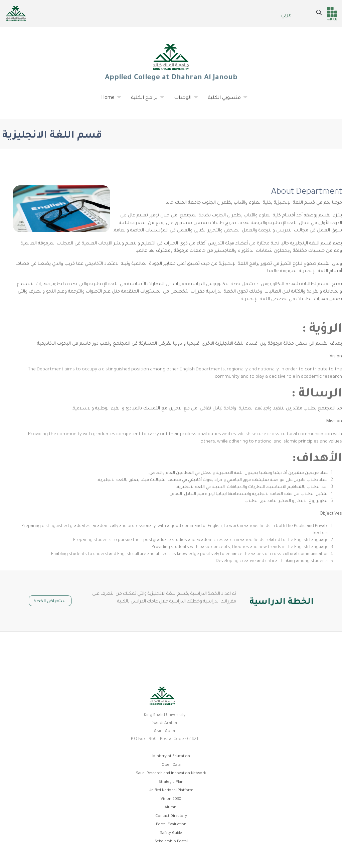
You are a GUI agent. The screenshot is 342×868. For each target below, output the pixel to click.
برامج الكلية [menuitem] (144, 101)
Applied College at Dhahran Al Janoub (171, 62)
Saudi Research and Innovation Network (171, 774)
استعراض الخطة (50, 601)
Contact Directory (171, 816)
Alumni (171, 808)
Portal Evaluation (171, 825)
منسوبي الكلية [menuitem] (224, 101)
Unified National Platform (171, 791)
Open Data (171, 765)
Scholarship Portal (171, 842)
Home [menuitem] (108, 101)
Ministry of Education (171, 757)
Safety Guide (171, 833)
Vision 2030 (171, 799)
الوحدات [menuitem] (183, 101)
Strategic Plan (171, 782)
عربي (286, 16)
